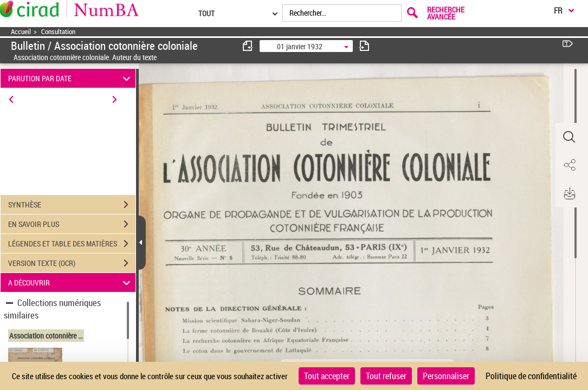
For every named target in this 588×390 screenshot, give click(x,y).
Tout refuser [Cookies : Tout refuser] (386, 376)
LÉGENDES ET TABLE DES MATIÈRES (72, 244)
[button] (569, 137)
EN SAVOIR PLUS (72, 224)
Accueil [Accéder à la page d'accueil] (21, 32)
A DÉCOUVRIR (71, 282)
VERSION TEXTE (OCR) (72, 263)
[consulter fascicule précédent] (248, 46)
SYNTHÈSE (72, 205)
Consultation (58, 32)
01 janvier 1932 (300, 46)
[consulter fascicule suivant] (364, 46)
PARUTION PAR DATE (71, 78)
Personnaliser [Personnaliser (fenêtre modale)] (446, 376)
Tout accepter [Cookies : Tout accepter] (327, 376)
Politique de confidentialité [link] (531, 376)
